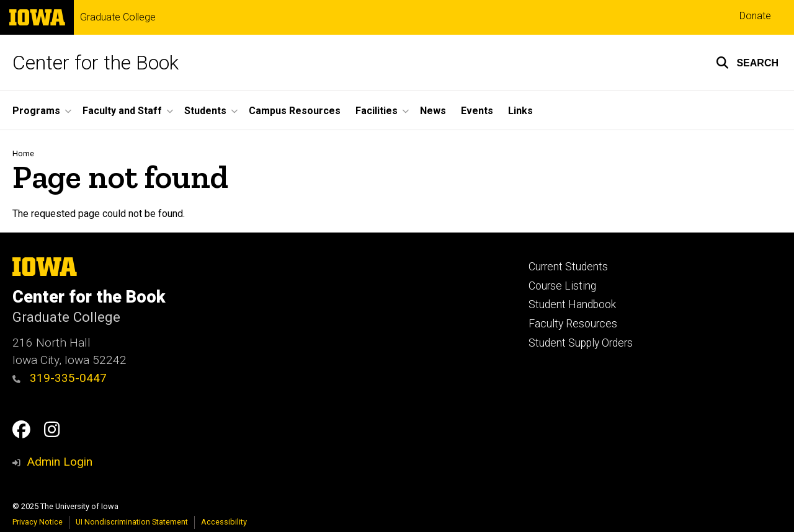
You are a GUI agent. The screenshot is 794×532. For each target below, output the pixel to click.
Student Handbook (572, 304)
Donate (755, 16)
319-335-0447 (60, 378)
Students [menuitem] (205, 111)
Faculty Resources (573, 324)
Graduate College (118, 17)
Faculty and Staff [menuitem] (122, 111)
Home (23, 153)
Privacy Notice (38, 522)
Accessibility (224, 522)
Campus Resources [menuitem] (295, 111)
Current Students (568, 267)
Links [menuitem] (520, 111)
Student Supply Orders (581, 343)
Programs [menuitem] (36, 111)
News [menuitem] (433, 111)
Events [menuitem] (477, 111)
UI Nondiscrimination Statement (132, 522)
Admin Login (60, 462)
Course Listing (562, 286)
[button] (747, 63)
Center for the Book (96, 63)
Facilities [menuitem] (377, 111)
